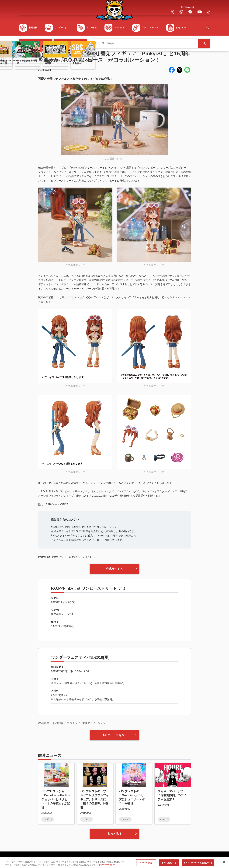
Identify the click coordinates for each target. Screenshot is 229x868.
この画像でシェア (114, 159)
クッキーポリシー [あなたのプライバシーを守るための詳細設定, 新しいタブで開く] (107, 866)
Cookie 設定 (146, 864)
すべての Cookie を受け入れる (198, 864)
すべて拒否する (169, 864)
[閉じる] (224, 864)
